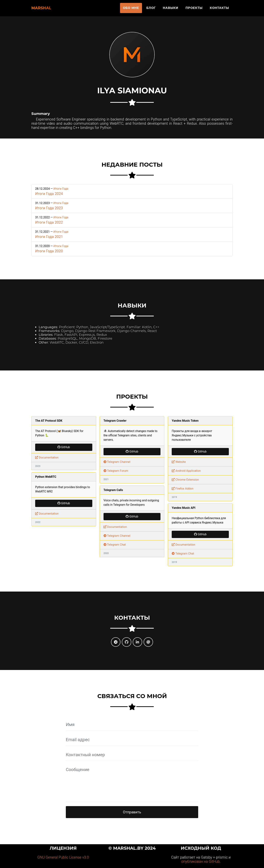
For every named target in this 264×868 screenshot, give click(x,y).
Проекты (194, 10)
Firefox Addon (182, 489)
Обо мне (131, 10)
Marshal (47, 10)
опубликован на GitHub (200, 861)
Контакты (219, 10)
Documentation (47, 458)
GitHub (64, 447)
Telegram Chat (115, 545)
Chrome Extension (185, 480)
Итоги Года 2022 (49, 222)
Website (179, 462)
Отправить (132, 812)
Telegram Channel (117, 462)
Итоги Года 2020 (49, 251)
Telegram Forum (116, 471)
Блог (151, 10)
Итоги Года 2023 (49, 208)
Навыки (171, 10)
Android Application (186, 471)
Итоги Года (61, 189)
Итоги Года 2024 (49, 194)
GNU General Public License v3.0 (63, 857)
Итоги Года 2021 (49, 237)
